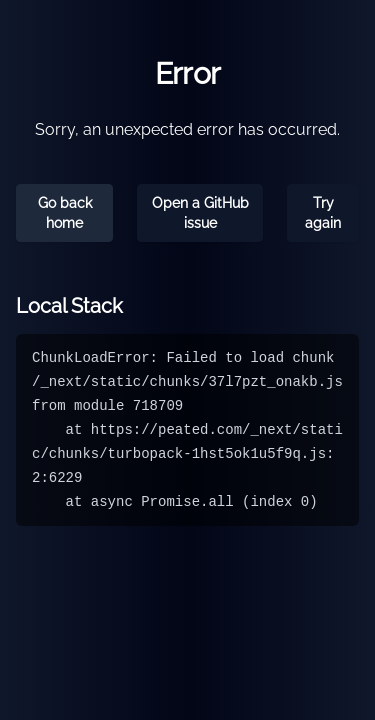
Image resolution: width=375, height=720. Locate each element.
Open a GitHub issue (200, 213)
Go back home (65, 213)
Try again (323, 213)
